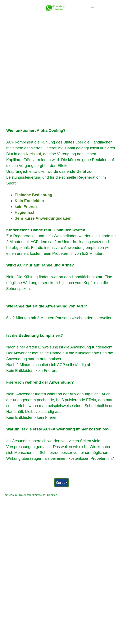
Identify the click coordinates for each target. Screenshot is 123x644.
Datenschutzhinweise (32, 495)
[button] (55, 6)
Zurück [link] (61, 482)
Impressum (11, 495)
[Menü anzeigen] (92, 7)
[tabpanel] (61, 294)
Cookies (52, 495)
